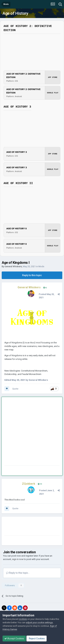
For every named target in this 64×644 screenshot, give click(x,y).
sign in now (18, 559)
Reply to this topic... (18, 573)
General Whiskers (13, 266)
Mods (41, 266)
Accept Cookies (14, 639)
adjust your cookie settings (39, 622)
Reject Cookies (37, 639)
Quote (15, 389)
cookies (23, 619)
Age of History (15, 13)
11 (40, 484)
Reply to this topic (32, 275)
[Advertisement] (32, 432)
